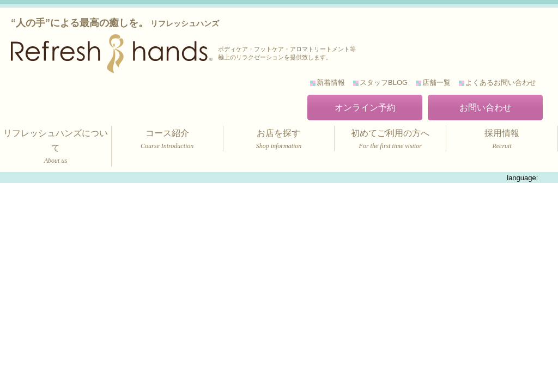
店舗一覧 (436, 82)
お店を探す (279, 140)
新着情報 (331, 82)
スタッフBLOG (384, 82)
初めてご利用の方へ (390, 140)
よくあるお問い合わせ (501, 82)
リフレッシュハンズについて (56, 148)
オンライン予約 (365, 108)
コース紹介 (167, 140)
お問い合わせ (486, 108)
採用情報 (502, 140)
